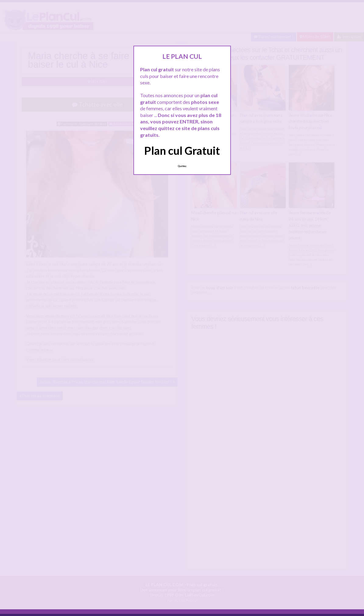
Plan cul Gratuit (182, 150)
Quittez (182, 166)
